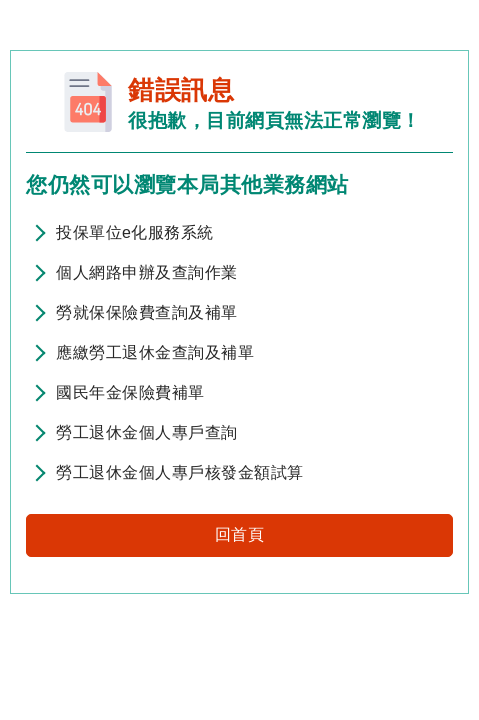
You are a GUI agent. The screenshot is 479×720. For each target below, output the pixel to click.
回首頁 (240, 534)
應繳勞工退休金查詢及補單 (155, 352)
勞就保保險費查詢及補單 (147, 312)
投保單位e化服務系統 (135, 232)
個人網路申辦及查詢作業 (147, 272)
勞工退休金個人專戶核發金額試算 (180, 472)
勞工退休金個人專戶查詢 (147, 432)
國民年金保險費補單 (130, 392)
